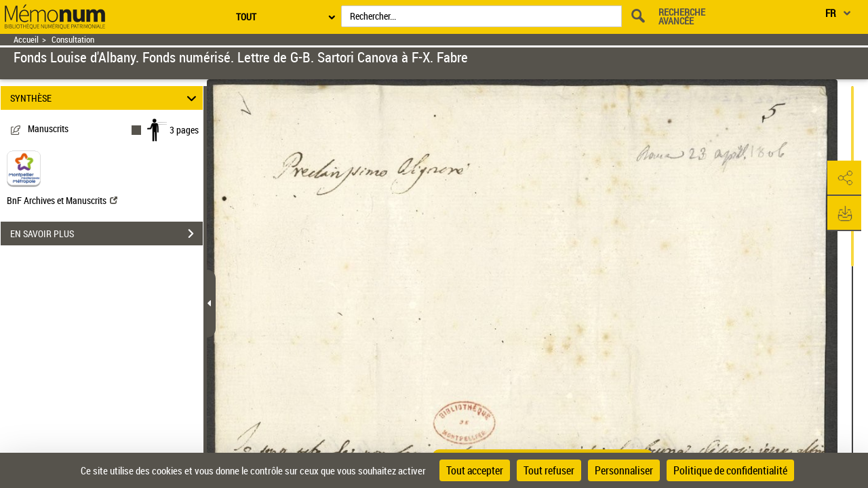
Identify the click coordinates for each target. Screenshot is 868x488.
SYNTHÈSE (105, 98)
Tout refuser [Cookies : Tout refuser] (549, 470)
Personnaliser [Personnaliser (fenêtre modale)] (624, 470)
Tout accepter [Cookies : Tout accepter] (475, 470)
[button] (844, 178)
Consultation (73, 40)
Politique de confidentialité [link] (730, 470)
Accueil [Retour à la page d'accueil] (26, 40)
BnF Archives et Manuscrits (62, 200)
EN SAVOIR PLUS (106, 234)
